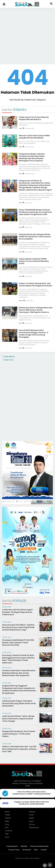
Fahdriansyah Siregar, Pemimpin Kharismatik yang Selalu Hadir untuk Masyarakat (19, 703)
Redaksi (24, 846)
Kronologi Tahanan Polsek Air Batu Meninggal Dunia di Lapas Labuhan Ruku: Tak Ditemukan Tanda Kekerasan (18, 659)
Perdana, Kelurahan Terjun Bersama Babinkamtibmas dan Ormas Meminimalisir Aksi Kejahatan (19, 673)
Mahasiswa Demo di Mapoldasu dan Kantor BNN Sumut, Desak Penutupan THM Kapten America (36, 310)
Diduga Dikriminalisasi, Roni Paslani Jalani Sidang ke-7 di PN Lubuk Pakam (19, 734)
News (21, 301)
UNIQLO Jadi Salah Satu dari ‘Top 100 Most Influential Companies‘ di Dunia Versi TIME (19, 749)
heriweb (36, 858)
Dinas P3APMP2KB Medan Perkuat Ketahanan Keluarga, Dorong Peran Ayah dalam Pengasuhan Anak (35, 212)
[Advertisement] (28, 35)
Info (7, 828)
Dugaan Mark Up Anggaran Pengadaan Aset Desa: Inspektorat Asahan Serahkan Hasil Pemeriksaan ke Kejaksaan (19, 689)
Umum (32, 824)
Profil (31, 815)
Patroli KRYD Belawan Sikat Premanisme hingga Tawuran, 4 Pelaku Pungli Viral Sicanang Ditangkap (34, 334)
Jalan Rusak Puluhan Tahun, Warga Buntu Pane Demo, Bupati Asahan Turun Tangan (18, 719)
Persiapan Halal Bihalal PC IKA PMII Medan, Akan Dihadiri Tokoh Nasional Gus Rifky (18, 643)
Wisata (32, 812)
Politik (8, 815)
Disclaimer (27, 850)
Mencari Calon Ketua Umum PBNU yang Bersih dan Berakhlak (34, 137)
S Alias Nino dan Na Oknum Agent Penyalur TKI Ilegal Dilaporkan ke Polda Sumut (17, 612)
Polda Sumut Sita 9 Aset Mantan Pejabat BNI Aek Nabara (34, 118)
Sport (31, 821)
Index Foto (9, 360)
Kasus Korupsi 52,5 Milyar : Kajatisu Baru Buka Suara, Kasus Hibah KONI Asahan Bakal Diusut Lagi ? (18, 627)
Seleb (31, 818)
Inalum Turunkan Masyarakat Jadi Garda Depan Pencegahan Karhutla (35, 285)
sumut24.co (25, 858)
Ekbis (7, 821)
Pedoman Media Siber (39, 846)
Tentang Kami (12, 846)
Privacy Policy (14, 850)
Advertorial (34, 828)
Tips (7, 834)
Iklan (36, 850)
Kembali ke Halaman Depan (28, 100)
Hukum (8, 818)
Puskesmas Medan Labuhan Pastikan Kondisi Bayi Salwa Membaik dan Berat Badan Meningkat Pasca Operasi (32, 157)
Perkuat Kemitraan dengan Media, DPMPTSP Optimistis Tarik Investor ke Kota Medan (35, 237)
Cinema (9, 831)
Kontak (44, 850)
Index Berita (9, 357)
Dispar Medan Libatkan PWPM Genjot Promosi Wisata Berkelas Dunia (34, 261)
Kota (7, 824)
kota (20, 128)
